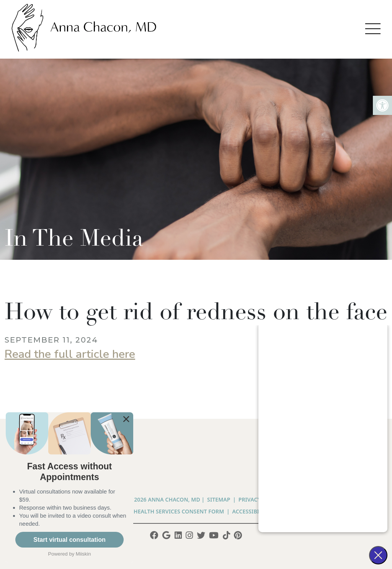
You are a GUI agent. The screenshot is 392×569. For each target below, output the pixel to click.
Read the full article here (70, 354)
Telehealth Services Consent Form (173, 511)
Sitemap (219, 499)
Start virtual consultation (69, 540)
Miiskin (83, 554)
